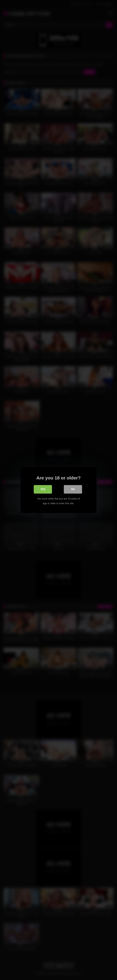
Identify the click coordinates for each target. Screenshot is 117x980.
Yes (43, 489)
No (73, 489)
